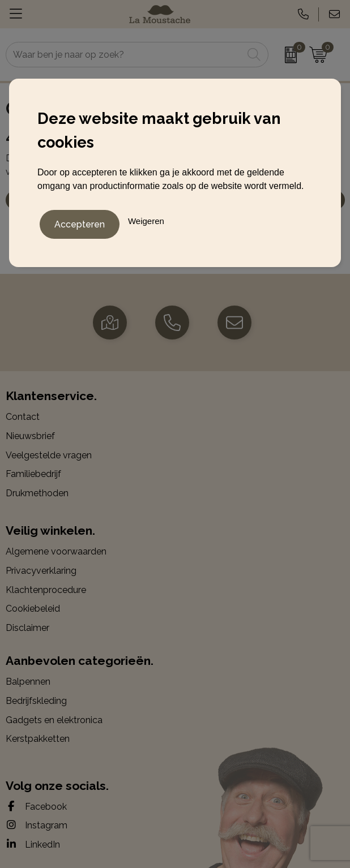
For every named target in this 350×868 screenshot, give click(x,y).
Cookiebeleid (33, 609)
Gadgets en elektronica (54, 720)
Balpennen (28, 682)
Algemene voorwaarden (56, 551)
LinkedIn (33, 844)
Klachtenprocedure (46, 590)
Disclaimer (27, 628)
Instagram (37, 825)
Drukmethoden (37, 493)
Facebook (36, 806)
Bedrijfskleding (36, 701)
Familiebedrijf (33, 474)
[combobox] (124, 55)
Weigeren (146, 221)
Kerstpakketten (38, 739)
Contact (23, 417)
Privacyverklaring (41, 571)
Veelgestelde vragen (49, 455)
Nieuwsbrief (30, 436)
